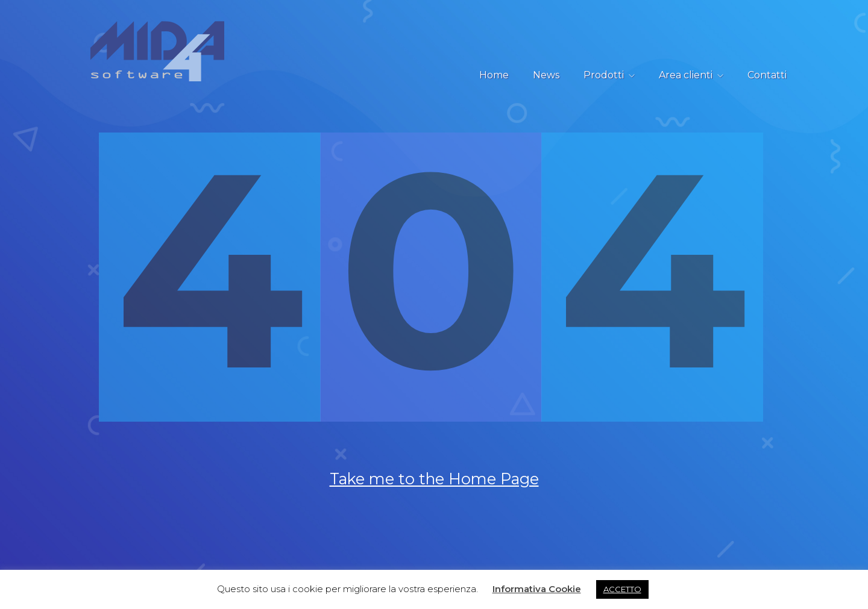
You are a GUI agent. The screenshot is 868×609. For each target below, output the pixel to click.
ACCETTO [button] (622, 589)
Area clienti (686, 75)
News (546, 75)
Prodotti (604, 75)
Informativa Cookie (537, 589)
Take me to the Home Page (434, 503)
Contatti (767, 75)
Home (494, 75)
